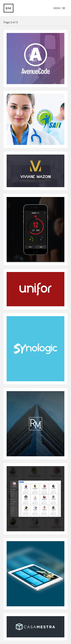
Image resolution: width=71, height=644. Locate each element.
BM (9, 8)
